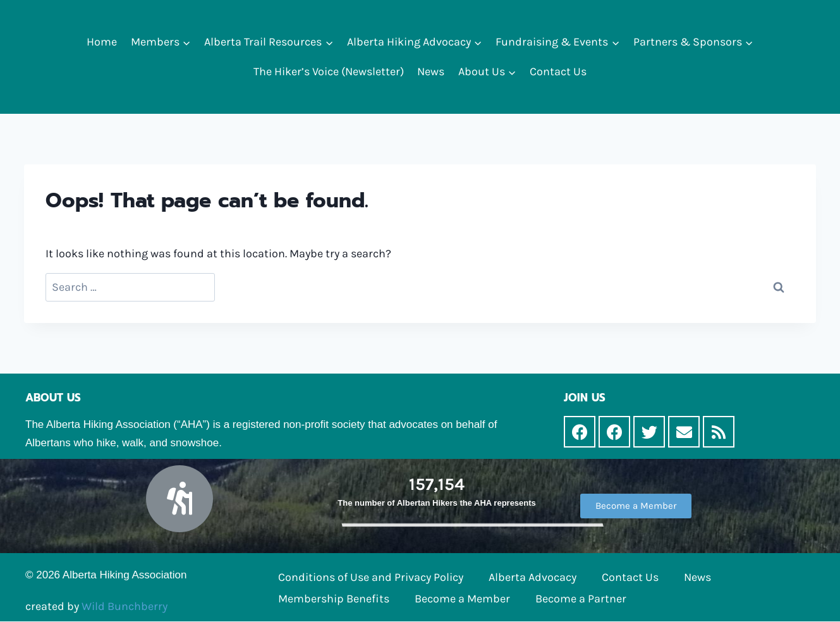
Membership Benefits (334, 599)
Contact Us (558, 71)
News (431, 71)
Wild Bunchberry (125, 606)
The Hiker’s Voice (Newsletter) (329, 71)
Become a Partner (581, 599)
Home (102, 42)
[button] (186, 42)
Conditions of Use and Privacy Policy (371, 577)
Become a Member (462, 599)
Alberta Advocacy (533, 577)
